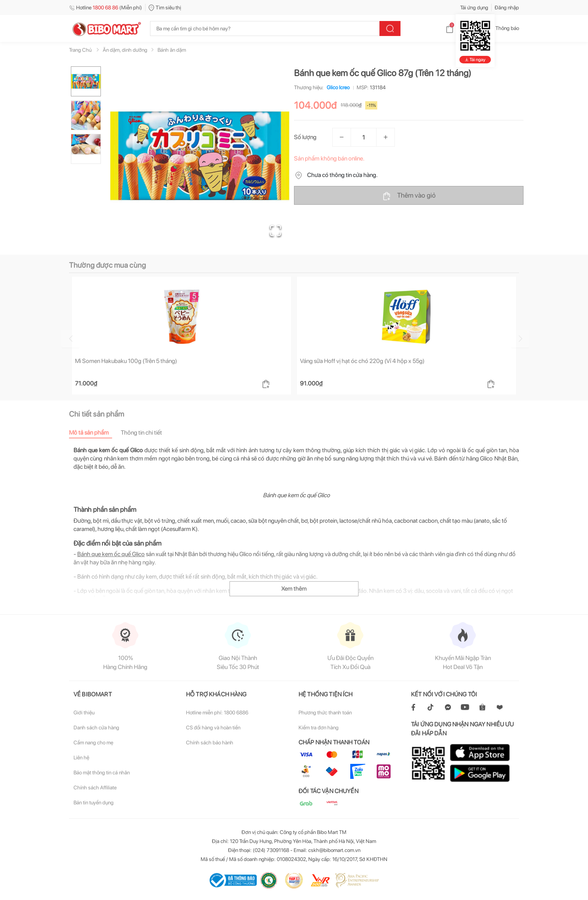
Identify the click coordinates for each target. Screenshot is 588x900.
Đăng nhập (507, 7)
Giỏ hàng (461, 28)
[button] (200, 156)
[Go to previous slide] (70, 339)
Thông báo (501, 28)
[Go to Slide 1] (86, 81)
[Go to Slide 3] (86, 149)
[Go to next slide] (520, 339)
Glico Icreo (337, 87)
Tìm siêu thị (165, 7)
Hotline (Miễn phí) (106, 7)
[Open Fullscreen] (275, 231)
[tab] (95, 433)
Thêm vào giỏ (409, 196)
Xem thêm (294, 589)
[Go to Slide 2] (86, 115)
